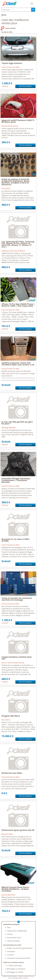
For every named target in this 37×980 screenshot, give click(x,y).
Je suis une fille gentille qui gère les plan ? (17, 423)
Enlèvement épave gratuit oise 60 (18, 830)
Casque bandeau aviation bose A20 (17, 658)
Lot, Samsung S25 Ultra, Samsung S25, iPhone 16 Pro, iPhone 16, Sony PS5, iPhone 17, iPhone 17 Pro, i (18, 244)
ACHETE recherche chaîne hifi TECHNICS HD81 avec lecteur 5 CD (18, 364)
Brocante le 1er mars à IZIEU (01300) (15, 540)
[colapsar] (32, 4)
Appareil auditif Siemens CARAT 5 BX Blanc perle (18, 121)
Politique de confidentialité (17, 931)
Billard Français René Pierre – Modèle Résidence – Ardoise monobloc (16, 889)
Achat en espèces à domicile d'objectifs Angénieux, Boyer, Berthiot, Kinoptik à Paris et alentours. (16, 182)
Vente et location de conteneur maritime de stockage (17, 599)
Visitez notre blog (14, 965)
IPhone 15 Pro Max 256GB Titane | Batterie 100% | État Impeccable (18, 305)
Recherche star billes (12, 773)
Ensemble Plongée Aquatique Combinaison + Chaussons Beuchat (16, 480)
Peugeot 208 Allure (11, 716)
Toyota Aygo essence (12, 63)
